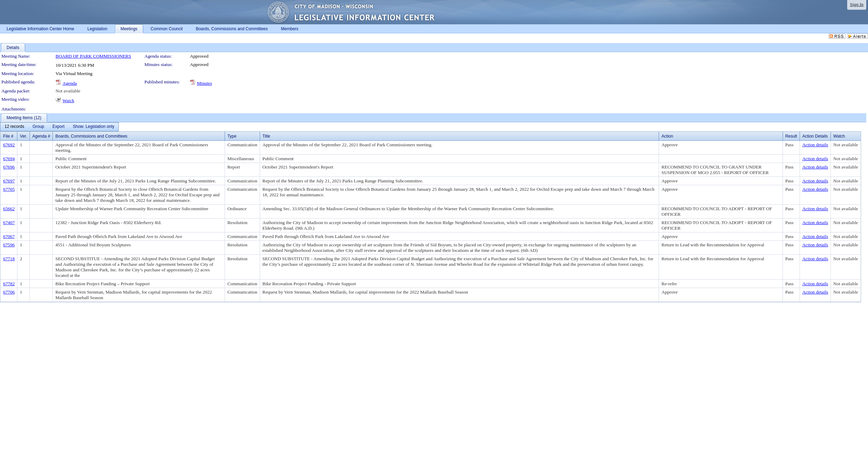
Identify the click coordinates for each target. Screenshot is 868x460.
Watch (68, 101)
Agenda (70, 83)
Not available (68, 91)
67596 (9, 245)
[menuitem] (14, 127)
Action (667, 136)
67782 (9, 284)
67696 (9, 167)
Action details (815, 145)
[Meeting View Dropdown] (94, 127)
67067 (9, 236)
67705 (9, 189)
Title (266, 136)
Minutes (205, 83)
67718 (9, 259)
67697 (9, 181)
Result (791, 136)
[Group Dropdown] (38, 127)
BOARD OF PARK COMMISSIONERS (93, 56)
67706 (9, 292)
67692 (9, 145)
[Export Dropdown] (59, 127)
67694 (9, 159)
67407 (9, 223)
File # (8, 136)
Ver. (23, 136)
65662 (9, 209)
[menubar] (59, 127)
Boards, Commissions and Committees (91, 136)
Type (232, 136)
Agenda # (41, 136)
